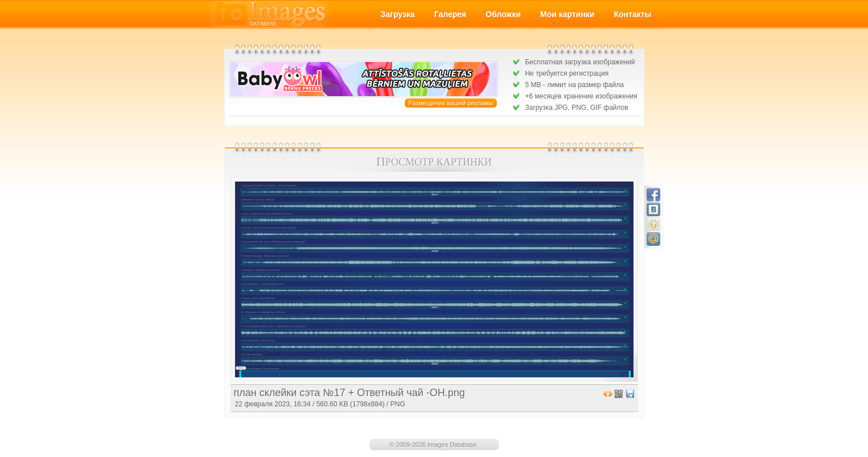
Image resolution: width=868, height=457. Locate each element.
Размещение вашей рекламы (451, 103)
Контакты (632, 14)
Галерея (451, 14)
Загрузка (398, 14)
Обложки (503, 14)
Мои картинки (567, 14)
